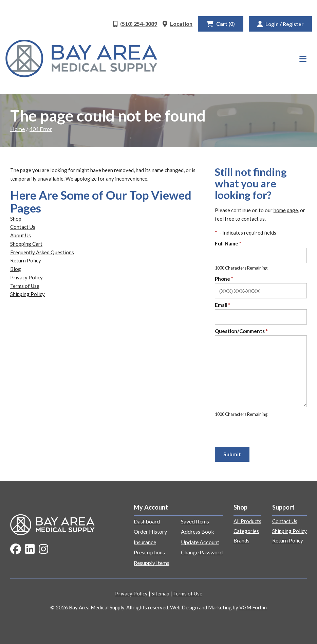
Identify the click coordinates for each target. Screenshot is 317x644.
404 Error (41, 129)
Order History (150, 531)
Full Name (228, 243)
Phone (224, 279)
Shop (16, 219)
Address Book (198, 531)
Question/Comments (241, 331)
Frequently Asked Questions (42, 252)
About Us (21, 235)
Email (223, 305)
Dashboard (147, 521)
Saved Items (195, 521)
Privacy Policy (26, 277)
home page (286, 210)
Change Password (202, 552)
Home (17, 129)
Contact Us (23, 227)
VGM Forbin (253, 607)
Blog (16, 269)
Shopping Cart (26, 244)
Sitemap (160, 593)
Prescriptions (149, 552)
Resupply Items (152, 563)
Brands (241, 540)
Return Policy (26, 260)
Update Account (200, 542)
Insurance (145, 542)
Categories (246, 531)
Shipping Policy (27, 294)
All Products (247, 521)
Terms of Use (25, 286)
